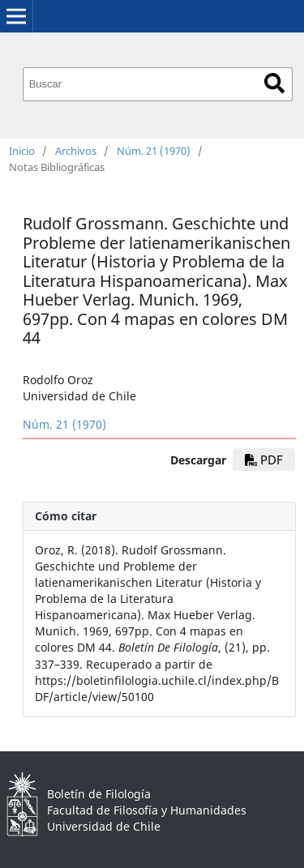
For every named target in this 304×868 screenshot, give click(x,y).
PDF (264, 460)
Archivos (76, 151)
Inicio (22, 151)
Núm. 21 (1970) (154, 151)
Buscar (274, 83)
